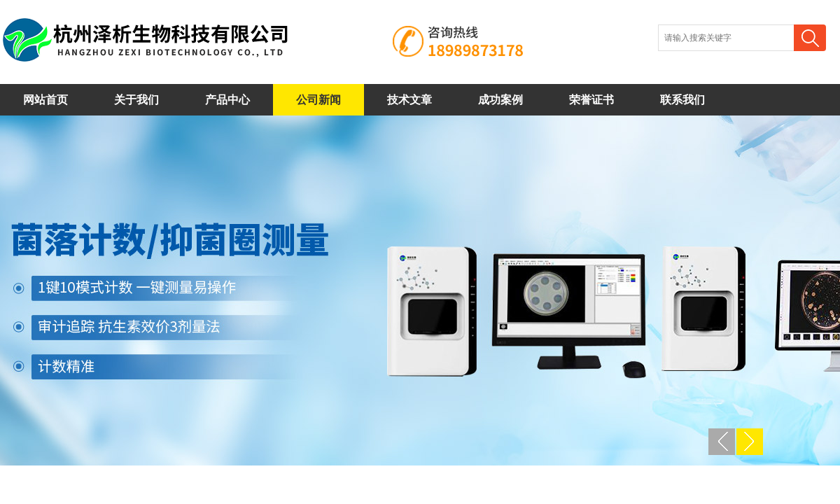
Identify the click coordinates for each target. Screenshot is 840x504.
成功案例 (500, 100)
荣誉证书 (591, 100)
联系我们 (682, 100)
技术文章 (409, 100)
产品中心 (227, 100)
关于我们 (136, 100)
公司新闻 (318, 100)
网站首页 (45, 100)
